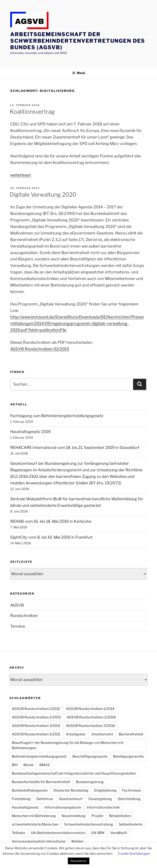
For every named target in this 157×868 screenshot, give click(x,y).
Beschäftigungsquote (90, 756)
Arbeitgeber (76, 734)
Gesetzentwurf (71, 799)
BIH (15, 765)
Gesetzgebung (100, 799)
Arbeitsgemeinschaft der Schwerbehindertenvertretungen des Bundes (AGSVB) (78, 41)
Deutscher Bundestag (71, 790)
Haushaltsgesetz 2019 (30, 432)
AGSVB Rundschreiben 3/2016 (91, 726)
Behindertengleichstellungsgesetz (39, 756)
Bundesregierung (90, 782)
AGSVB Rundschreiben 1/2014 (90, 709)
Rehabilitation (120, 816)
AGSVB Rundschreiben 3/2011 (36, 726)
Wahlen (77, 841)
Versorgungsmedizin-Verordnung (39, 841)
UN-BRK (98, 833)
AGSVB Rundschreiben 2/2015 (36, 717)
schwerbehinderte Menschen (35, 824)
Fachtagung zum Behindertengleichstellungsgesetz (57, 416)
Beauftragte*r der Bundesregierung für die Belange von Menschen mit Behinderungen (68, 745)
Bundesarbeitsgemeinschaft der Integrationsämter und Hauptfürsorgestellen (74, 773)
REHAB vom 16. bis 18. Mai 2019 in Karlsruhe (51, 521)
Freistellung (21, 799)
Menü (79, 73)
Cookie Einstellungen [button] (134, 854)
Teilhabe (18, 833)
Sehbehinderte (131, 824)
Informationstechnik (103, 807)
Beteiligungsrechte (128, 756)
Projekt (97, 816)
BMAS (45, 765)
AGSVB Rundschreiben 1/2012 (36, 709)
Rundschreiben (24, 616)
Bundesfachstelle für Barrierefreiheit (41, 782)
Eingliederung (105, 790)
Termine (18, 626)
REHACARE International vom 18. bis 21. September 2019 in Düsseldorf (75, 447)
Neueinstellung (74, 816)
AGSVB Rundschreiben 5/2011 (36, 734)
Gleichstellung (129, 799)
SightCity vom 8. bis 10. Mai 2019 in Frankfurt (51, 537)
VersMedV (119, 833)
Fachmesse (131, 790)
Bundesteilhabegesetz (30, 790)
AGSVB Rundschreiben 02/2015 (40, 349)
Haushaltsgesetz (25, 807)
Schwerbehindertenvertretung (89, 824)
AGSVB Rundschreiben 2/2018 (91, 717)
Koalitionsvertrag (32, 112)
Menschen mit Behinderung (34, 816)
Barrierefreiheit (131, 734)
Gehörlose (45, 799)
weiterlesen (21, 175)
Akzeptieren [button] (79, 861)
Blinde (29, 765)
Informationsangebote (63, 807)
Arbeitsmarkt (102, 734)
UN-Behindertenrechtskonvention (58, 833)
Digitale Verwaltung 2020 (43, 195)
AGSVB (17, 605)
